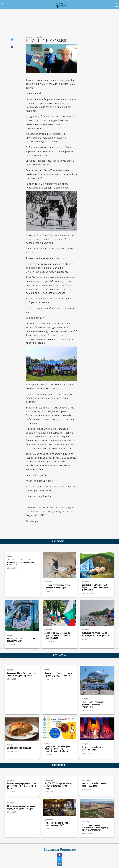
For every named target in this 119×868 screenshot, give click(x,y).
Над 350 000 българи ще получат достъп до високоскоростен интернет (58, 786)
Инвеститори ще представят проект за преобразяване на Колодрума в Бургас (22, 786)
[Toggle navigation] (2, 4)
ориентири (11, 780)
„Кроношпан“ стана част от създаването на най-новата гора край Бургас (21, 562)
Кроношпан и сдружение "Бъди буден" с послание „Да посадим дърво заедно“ (95, 587)
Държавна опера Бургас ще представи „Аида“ (93, 748)
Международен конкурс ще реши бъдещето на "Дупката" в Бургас (21, 807)
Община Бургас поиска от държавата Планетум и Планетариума (92, 704)
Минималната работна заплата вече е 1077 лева (95, 784)
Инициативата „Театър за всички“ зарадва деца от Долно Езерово (59, 674)
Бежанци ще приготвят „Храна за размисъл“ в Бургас (21, 640)
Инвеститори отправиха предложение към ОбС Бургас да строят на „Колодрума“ (95, 828)
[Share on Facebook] (12, 47)
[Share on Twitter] (12, 39)
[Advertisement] (49, 23)
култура (10, 670)
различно (11, 556)
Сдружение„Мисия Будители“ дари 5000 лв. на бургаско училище (22, 674)
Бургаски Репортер (60, 849)
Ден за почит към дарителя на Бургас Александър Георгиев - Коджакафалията (57, 635)
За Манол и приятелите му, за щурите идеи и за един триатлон (95, 634)
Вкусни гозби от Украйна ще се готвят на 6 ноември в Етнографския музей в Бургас (57, 749)
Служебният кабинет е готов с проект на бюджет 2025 (57, 824)
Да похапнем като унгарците (19, 748)
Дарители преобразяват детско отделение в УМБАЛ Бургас (57, 586)
